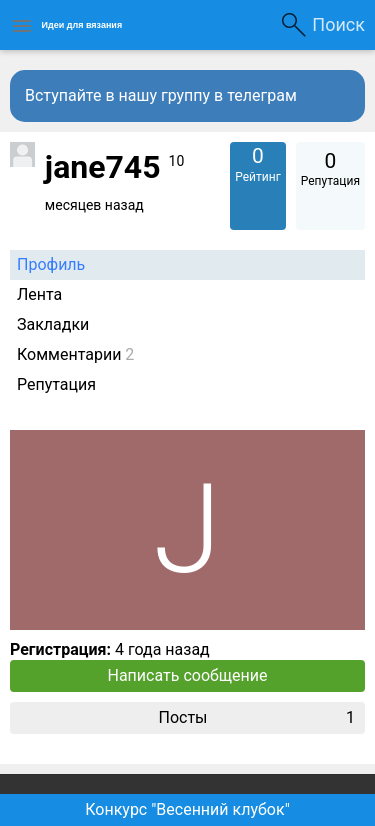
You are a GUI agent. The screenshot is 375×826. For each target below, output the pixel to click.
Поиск (338, 24)
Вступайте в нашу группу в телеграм (161, 95)
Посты (256, 718)
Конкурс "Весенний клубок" (187, 809)
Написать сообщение (188, 675)
